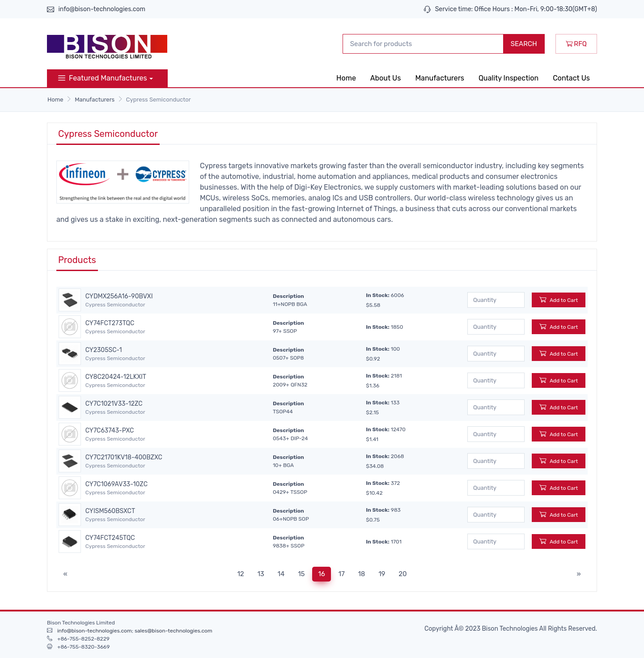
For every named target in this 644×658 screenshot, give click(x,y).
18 (361, 574)
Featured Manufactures (103, 78)
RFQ (576, 44)
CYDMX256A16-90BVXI (119, 297)
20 (402, 574)
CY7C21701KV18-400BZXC (124, 458)
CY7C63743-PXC (110, 431)
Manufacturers (440, 78)
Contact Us (571, 78)
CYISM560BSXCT (110, 511)
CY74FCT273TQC (110, 323)
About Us (386, 78)
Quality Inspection (508, 78)
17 (342, 574)
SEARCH (524, 44)
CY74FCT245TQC (110, 538)
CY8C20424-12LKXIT (116, 377)
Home (346, 78)
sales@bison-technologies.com (174, 631)
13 (261, 574)
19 (382, 574)
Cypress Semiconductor (115, 305)
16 (321, 574)
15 (301, 574)
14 (281, 574)
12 (240, 574)
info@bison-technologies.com (102, 9)
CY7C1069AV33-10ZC (117, 484)
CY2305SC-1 (104, 350)
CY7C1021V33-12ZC (114, 404)
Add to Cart (559, 299)
